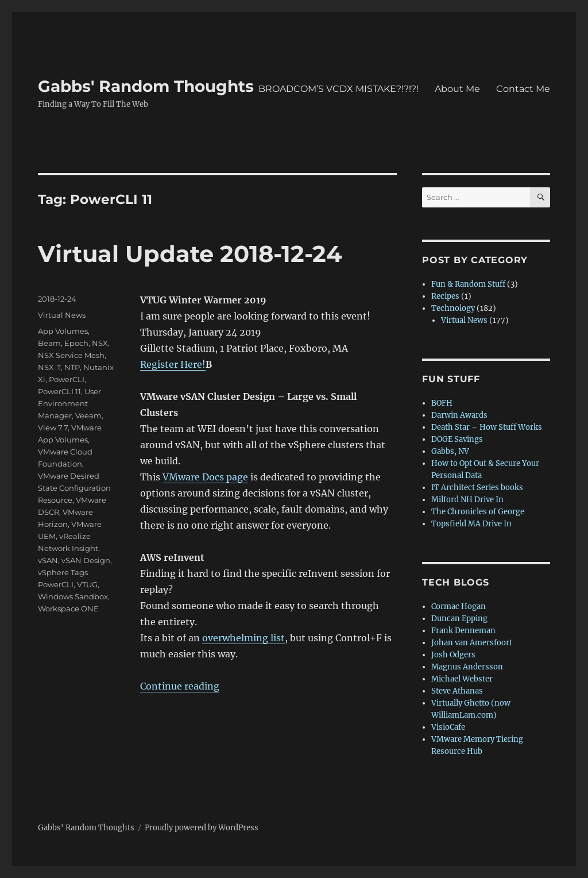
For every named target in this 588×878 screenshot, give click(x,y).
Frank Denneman (463, 631)
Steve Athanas (457, 691)
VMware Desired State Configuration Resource (74, 488)
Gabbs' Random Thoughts (146, 86)
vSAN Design (86, 560)
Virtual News (62, 315)
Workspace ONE (68, 609)
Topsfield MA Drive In (471, 524)
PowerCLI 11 (59, 391)
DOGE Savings (457, 439)
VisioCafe (448, 727)
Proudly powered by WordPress (202, 828)
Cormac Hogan (459, 606)
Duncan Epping (459, 619)
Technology (453, 308)
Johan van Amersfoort (472, 643)
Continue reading (180, 686)
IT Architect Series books (477, 488)
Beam (49, 343)
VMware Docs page (205, 477)
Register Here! (173, 364)
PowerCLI (67, 379)
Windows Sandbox (73, 596)
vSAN (48, 560)
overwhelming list (243, 638)
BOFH (442, 403)
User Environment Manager (69, 403)
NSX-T (49, 367)
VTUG (87, 584)
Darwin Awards (459, 415)
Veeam (88, 415)
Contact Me (523, 89)
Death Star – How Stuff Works (487, 427)
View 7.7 (53, 428)
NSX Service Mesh (71, 355)
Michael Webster (462, 679)
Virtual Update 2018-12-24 (190, 254)
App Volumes (63, 331)
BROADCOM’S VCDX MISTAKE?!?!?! (339, 89)
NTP (72, 367)
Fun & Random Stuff (468, 284)
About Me (457, 89)
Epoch (76, 343)
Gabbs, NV (450, 451)
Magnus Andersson (467, 667)
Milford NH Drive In (467, 500)
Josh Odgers (453, 655)
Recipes (445, 296)
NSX (100, 343)
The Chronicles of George (478, 512)
